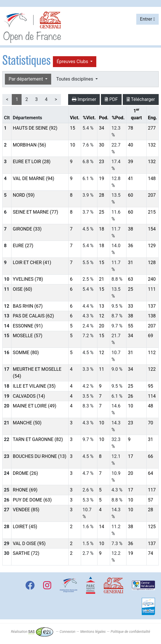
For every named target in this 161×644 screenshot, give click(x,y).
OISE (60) (23, 289)
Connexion (67, 632)
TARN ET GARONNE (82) (38, 439)
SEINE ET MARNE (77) (36, 212)
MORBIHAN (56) (30, 145)
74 (150, 553)
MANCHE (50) (27, 423)
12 (101, 316)
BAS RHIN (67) (28, 306)
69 (150, 336)
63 (131, 279)
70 (150, 423)
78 (131, 128)
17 (131, 456)
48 (150, 406)
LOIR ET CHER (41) (32, 263)
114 (152, 396)
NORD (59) (24, 195)
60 (131, 195)
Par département (26, 79)
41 (131, 178)
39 (131, 162)
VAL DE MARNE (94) (34, 178)
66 (150, 456)
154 (152, 229)
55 (131, 326)
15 (72, 128)
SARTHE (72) (26, 553)
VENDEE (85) (26, 510)
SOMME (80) (26, 353)
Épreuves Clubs (73, 62)
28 (101, 195)
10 (72, 145)
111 (152, 289)
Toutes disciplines (75, 79)
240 (152, 279)
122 (152, 369)
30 (101, 145)
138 (152, 316)
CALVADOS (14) (29, 396)
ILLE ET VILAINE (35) (34, 386)
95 (150, 386)
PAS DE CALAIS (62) (33, 316)
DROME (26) (25, 473)
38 (131, 229)
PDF (111, 99)
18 (101, 229)
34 (101, 128)
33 (131, 306)
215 (152, 212)
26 (131, 396)
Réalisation (32, 632)
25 (101, 212)
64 (150, 473)
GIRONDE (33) (27, 229)
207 (152, 195)
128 (152, 263)
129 (152, 246)
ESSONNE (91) (28, 326)
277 (152, 128)
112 (152, 353)
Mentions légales (93, 632)
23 (101, 162)
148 (152, 178)
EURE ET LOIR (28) (32, 162)
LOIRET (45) (25, 527)
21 (101, 279)
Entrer (147, 19)
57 (150, 500)
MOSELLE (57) (28, 336)
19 (101, 178)
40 (131, 145)
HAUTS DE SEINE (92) (35, 128)
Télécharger (141, 99)
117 (152, 490)
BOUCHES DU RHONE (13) (40, 456)
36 (131, 246)
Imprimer (84, 99)
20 (101, 326)
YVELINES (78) (28, 279)
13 (101, 306)
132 (152, 145)
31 (131, 263)
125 (152, 527)
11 (101, 369)
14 (101, 527)
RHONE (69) (25, 490)
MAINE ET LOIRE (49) (35, 406)
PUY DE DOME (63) (32, 500)
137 (152, 306)
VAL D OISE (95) (29, 544)
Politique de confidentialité (130, 632)
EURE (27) (23, 246)
